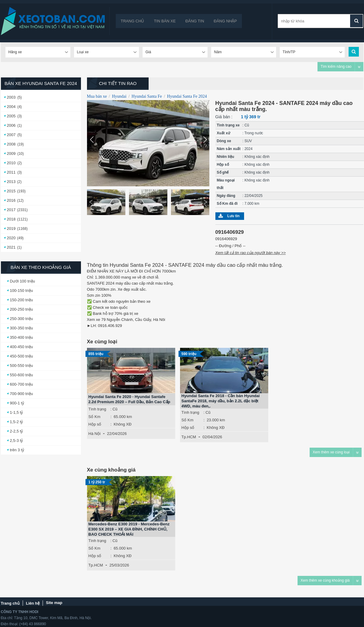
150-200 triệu (21, 300)
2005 (11, 116)
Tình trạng (97, 409)
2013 (11, 182)
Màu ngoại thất (226, 184)
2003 (11, 97)
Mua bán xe (97, 96)
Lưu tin (234, 216)
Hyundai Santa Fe (147, 96)
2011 (11, 172)
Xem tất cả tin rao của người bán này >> (251, 253)
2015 (11, 191)
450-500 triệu (21, 356)
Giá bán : (224, 117)
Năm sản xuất (229, 149)
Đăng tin (195, 21)
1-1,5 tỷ (17, 412)
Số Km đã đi (227, 204)
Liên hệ (33, 603)
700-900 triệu (21, 394)
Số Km (95, 417)
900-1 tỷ (17, 403)
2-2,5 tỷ (17, 431)
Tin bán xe (165, 21)
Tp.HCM (189, 437)
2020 (11, 238)
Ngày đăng (226, 196)
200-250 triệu (21, 309)
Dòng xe (224, 141)
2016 (11, 200)
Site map (54, 603)
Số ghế (223, 172)
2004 (11, 107)
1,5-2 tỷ (17, 422)
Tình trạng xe (228, 125)
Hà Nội (95, 434)
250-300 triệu (21, 319)
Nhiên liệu (226, 157)
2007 (11, 135)
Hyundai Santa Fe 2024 (187, 96)
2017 (11, 210)
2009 (11, 153)
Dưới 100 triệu (23, 281)
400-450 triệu (21, 347)
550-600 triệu (21, 375)
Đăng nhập (225, 21)
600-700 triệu (21, 384)
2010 (11, 163)
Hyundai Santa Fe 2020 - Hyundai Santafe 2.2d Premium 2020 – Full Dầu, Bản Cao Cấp (129, 399)
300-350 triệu (21, 328)
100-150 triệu (21, 291)
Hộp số (223, 165)
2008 (11, 144)
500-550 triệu (21, 366)
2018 (11, 219)
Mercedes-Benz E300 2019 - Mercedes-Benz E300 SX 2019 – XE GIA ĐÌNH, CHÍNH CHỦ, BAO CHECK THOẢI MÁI (129, 529)
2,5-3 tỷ (17, 441)
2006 (11, 125)
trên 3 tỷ (17, 450)
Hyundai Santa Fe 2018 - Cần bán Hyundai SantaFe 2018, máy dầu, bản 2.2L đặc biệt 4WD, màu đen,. (221, 401)
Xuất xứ (224, 133)
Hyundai (119, 96)
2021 (11, 247)
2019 (11, 229)
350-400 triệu (21, 337)
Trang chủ (133, 21)
